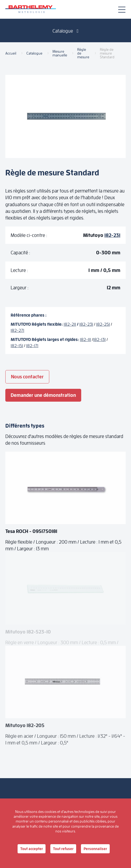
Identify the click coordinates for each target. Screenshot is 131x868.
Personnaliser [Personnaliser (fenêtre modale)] (95, 849)
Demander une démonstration (43, 395)
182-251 (103, 324)
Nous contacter (27, 377)
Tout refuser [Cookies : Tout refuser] (63, 849)
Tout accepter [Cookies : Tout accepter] (32, 849)
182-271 (17, 330)
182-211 (70, 324)
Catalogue (65, 31)
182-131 (99, 339)
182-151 (17, 346)
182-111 (85, 339)
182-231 (112, 235)
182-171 (32, 346)
